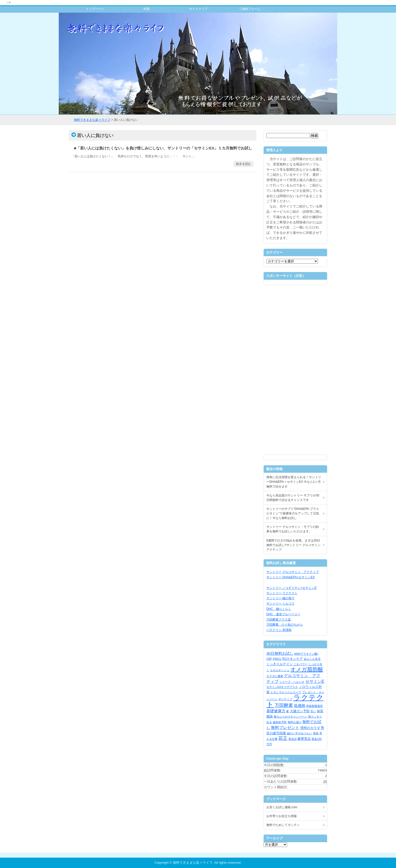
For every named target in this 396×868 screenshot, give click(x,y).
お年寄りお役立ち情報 (282, 816)
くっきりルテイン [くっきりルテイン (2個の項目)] (280, 664)
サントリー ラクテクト (282, 593)
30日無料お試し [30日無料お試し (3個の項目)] (280, 653)
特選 (147, 9)
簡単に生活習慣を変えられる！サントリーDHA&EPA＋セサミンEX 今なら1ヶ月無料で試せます (294, 482)
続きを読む (244, 164)
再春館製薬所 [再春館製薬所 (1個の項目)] (314, 706)
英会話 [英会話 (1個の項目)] (293, 739)
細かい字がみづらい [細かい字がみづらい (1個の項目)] (299, 733)
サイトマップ (198, 9)
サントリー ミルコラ (280, 604)
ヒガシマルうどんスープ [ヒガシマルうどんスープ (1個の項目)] (286, 692)
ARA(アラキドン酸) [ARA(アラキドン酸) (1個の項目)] (306, 654)
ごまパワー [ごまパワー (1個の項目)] (300, 664)
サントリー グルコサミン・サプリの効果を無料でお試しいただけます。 (293, 529)
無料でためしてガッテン (283, 825)
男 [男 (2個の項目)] (322, 728)
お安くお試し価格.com (282, 807)
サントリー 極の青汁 (280, 598)
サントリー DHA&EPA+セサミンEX (291, 577)
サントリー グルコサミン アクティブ (293, 572)
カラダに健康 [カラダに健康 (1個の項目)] (275, 676)
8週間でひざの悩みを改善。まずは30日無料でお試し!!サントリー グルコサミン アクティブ (293, 545)
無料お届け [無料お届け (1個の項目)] (295, 722)
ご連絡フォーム (250, 9)
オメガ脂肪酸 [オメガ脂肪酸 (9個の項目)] (307, 669)
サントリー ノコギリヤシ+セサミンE (291, 588)
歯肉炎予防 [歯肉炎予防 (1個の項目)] (280, 722)
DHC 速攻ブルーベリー (283, 614)
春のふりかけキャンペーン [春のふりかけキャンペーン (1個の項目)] (290, 717)
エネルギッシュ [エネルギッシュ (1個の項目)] (280, 670)
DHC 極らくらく (279, 609)
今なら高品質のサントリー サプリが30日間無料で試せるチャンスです (293, 498)
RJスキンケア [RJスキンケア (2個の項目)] (293, 659)
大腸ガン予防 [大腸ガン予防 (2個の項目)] (300, 711)
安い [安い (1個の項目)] (313, 711)
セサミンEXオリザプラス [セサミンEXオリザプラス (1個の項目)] (282, 687)
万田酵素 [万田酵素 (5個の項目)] (284, 705)
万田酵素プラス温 (279, 620)
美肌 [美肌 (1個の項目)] (316, 733)
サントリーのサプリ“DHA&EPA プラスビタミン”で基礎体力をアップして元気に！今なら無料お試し (293, 513)
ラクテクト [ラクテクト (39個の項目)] (295, 701)
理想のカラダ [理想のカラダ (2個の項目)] (310, 728)
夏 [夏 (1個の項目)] (288, 711)
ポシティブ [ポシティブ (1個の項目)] (285, 699)
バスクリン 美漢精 (279, 630)
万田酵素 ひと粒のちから (285, 625)
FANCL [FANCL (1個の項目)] (277, 659)
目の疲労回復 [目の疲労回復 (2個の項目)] (276, 733)
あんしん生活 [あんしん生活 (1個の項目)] (312, 659)
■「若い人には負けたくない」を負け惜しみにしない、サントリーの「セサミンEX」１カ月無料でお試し (163, 148)
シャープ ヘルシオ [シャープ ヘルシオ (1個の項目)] (292, 682)
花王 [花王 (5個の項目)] (283, 738)
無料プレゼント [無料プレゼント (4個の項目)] (285, 727)
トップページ (95, 9)
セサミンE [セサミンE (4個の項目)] (315, 681)
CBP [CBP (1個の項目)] (269, 659)
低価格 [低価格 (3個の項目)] (300, 706)
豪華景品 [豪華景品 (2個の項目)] (304, 739)
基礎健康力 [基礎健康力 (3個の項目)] (276, 711)
